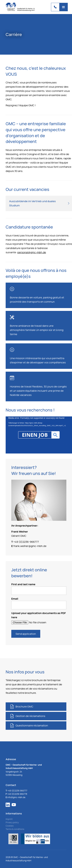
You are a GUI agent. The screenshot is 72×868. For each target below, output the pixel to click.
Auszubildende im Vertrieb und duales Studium (32, 203)
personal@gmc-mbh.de (32, 252)
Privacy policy (12, 822)
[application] (39, 435)
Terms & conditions (15, 829)
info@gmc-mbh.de (16, 797)
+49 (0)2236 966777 (16, 791)
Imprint (9, 819)
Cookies (10, 826)
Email (39, 603)
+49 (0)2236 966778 (16, 794)
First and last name (39, 589)
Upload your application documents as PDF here (39, 615)
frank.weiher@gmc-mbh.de (30, 546)
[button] (64, 7)
